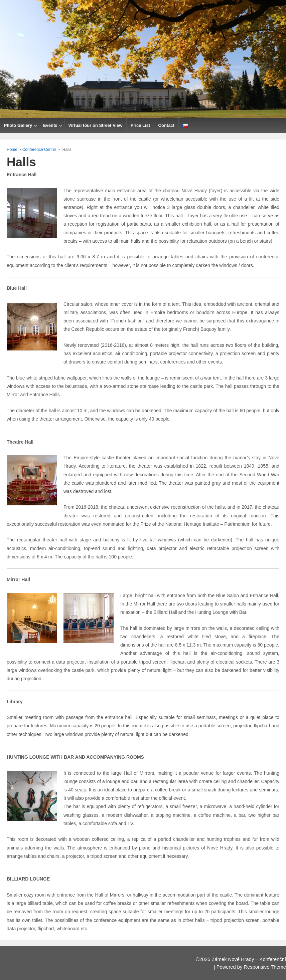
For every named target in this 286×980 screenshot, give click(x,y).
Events (50, 125)
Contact (166, 125)
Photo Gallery (18, 125)
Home (12, 150)
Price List (140, 125)
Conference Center (39, 150)
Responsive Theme (265, 967)
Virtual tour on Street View (95, 125)
